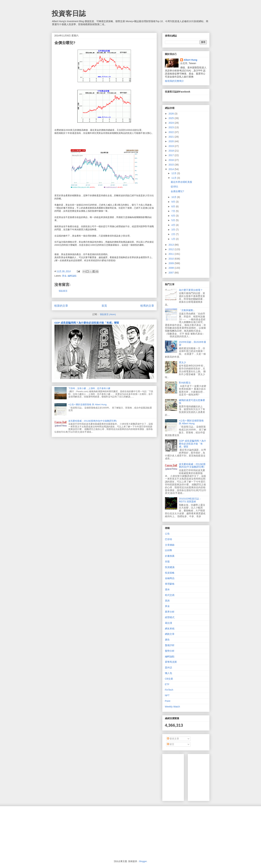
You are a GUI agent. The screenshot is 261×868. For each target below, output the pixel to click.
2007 (171, 273)
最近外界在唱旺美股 (181, 182)
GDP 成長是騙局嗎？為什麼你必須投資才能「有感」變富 (87, 323)
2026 (171, 114)
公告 (167, 534)
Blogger (143, 861)
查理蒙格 (170, 584)
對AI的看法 (185, 383)
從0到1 (174, 187)
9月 (174, 202)
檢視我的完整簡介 (174, 81)
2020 (171, 141)
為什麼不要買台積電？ (191, 290)
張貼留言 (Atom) (108, 314)
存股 (167, 562)
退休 (167, 589)
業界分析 (170, 612)
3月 (174, 230)
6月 (174, 216)
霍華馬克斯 (171, 662)
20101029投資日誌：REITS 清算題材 (190, 500)
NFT (167, 695)
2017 (171, 155)
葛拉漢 (169, 623)
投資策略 (170, 573)
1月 (174, 239)
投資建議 (170, 567)
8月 (174, 206)
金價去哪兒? (177, 191)
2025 (171, 118)
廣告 (167, 640)
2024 (171, 123)
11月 (174, 178)
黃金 (64, 276)
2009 (171, 263)
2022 (171, 132)
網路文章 (170, 634)
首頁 (104, 306)
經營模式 (170, 617)
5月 (174, 220)
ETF (167, 684)
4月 (174, 225)
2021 (171, 137)
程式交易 (170, 595)
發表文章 (173, 739)
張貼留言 (63, 291)
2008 (171, 268)
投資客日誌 (69, 13)
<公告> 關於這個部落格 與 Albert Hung (87, 404)
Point (168, 701)
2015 (171, 165)
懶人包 (169, 673)
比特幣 (169, 550)
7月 (174, 211)
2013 (171, 245)
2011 (171, 254)
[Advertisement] (216, 777)
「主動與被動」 (187, 310)
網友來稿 (170, 629)
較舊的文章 (147, 306)
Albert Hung (190, 60)
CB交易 (169, 679)
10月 (174, 197)
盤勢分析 (170, 651)
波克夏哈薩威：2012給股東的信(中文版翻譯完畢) (93, 421)
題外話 (169, 667)
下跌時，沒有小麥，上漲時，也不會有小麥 (89, 388)
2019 (171, 146)
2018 (171, 151)
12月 (174, 173)
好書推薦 (170, 556)
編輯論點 (72, 276)
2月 (174, 234)
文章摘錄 (170, 545)
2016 (171, 160)
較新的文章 (61, 306)
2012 (171, 249)
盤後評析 (170, 645)
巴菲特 (169, 539)
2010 (171, 259)
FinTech (169, 690)
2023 (171, 127)
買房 (167, 601)
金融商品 (170, 578)
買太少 (182, 362)
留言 (171, 744)
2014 (171, 169)
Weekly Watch (172, 707)
